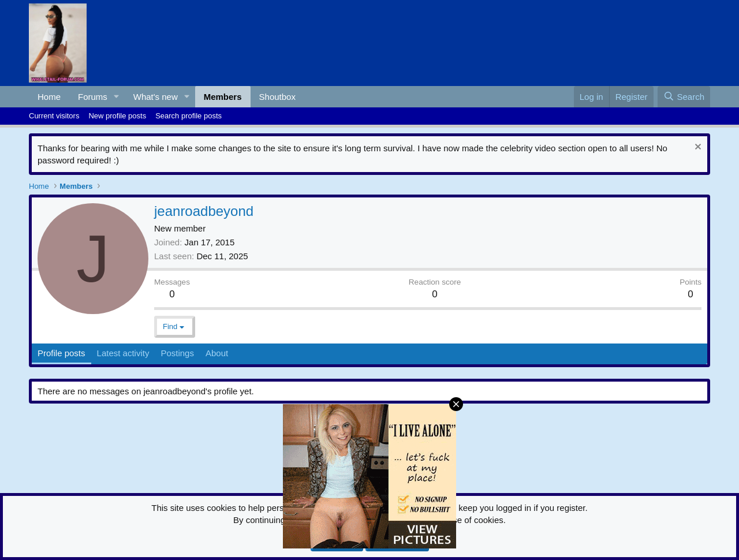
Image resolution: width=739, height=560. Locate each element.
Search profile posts (189, 116)
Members (223, 97)
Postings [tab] (177, 353)
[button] (117, 97)
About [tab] (217, 353)
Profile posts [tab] (61, 353)
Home (49, 97)
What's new (156, 97)
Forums (93, 97)
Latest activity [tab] (123, 353)
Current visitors (54, 116)
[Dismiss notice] (697, 148)
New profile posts (117, 116)
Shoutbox (277, 97)
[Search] (684, 97)
